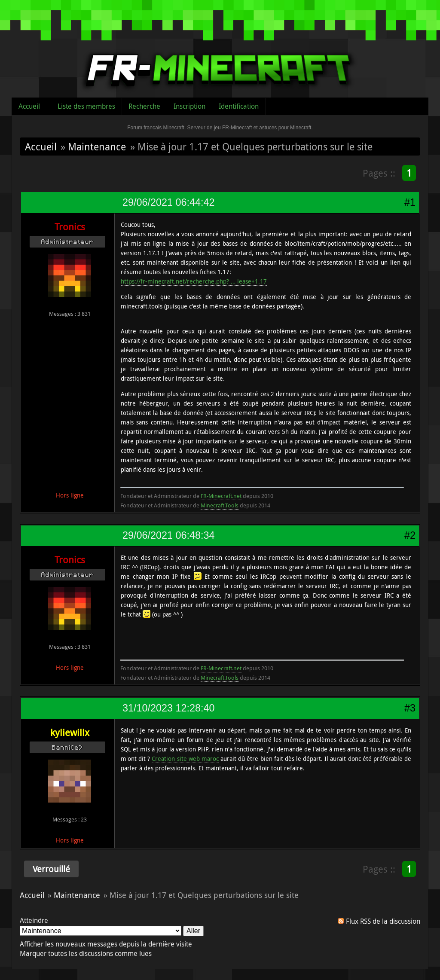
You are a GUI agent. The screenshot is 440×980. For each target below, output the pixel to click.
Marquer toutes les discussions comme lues (86, 953)
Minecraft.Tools (220, 505)
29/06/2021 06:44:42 (168, 202)
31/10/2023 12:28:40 (168, 708)
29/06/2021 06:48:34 (168, 535)
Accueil (29, 106)
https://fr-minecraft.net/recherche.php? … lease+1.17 (194, 281)
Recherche (144, 106)
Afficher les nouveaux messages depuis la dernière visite (106, 944)
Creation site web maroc (185, 759)
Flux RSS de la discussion (383, 921)
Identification (239, 106)
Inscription (189, 106)
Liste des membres (86, 106)
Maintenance (97, 147)
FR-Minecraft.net (221, 496)
